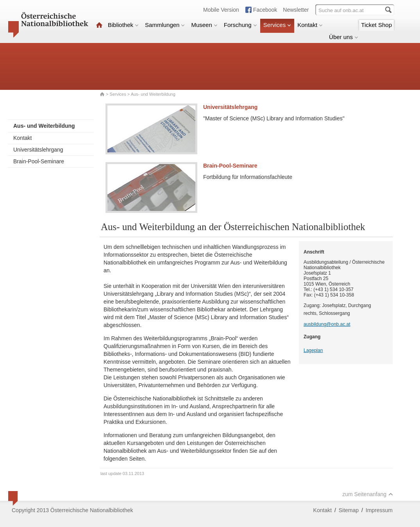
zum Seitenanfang (368, 494)
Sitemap (349, 510)
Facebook (265, 10)
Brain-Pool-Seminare (39, 161)
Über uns (344, 37)
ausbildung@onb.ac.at (327, 324)
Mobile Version (221, 10)
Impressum (379, 510)
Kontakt (310, 25)
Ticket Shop (376, 25)
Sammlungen (165, 25)
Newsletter (296, 10)
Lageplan (313, 350)
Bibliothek (123, 25)
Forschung (240, 25)
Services (277, 25)
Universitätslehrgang (38, 150)
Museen (204, 25)
